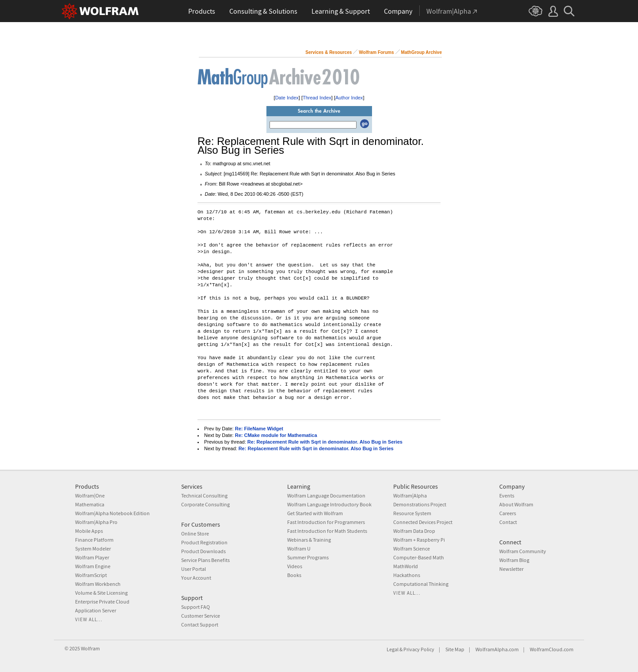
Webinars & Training (309, 540)
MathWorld (406, 566)
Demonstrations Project (420, 504)
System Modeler (93, 549)
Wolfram (90, 648)
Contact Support (200, 625)
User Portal (194, 569)
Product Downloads (203, 551)
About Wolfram (516, 504)
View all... (89, 619)
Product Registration (204, 542)
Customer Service (201, 616)
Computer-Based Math (419, 557)
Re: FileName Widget (259, 429)
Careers (508, 513)
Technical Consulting (204, 495)
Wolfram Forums (376, 52)
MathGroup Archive (422, 52)
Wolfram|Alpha (410, 495)
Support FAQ (196, 607)
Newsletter (511, 569)
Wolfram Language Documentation (326, 495)
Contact (508, 522)
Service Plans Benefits (205, 560)
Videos (295, 566)
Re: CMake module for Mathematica (276, 435)
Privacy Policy (419, 649)
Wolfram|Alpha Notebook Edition (112, 513)
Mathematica (90, 504)
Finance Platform (94, 540)
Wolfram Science (412, 549)
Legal (393, 649)
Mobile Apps (89, 531)
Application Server (96, 610)
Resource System (412, 513)
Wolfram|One (90, 495)
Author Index (349, 98)
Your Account (196, 578)
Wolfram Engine (93, 566)
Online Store (195, 533)
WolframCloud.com (552, 649)
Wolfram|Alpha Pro (96, 522)
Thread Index (317, 98)
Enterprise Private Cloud (102, 602)
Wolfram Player (92, 557)
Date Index (287, 98)
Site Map (455, 649)
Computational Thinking (421, 584)
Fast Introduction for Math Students (327, 531)
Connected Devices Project (423, 522)
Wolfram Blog (514, 560)
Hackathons (407, 575)
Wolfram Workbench (98, 584)
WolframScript (91, 575)
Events (507, 495)
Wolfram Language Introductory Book (329, 504)
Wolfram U (299, 549)
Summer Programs (308, 557)
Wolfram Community (523, 551)
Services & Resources (328, 52)
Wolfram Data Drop (414, 531)
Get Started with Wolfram (315, 513)
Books (294, 575)
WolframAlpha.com (497, 649)
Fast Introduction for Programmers (326, 522)
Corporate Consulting (205, 504)
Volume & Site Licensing (101, 593)
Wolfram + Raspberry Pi (419, 540)
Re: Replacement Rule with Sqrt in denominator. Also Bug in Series (325, 442)
